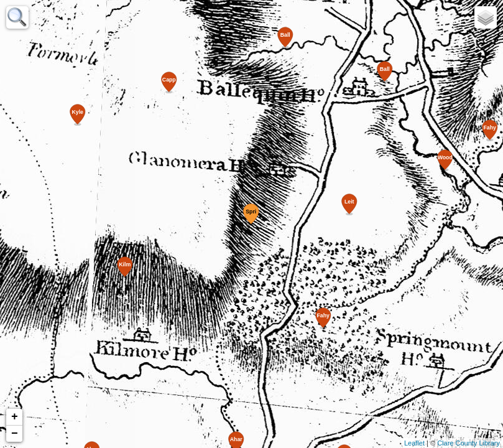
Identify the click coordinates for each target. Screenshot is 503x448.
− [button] (15, 434)
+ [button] (15, 417)
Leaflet (414, 443)
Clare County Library (468, 443)
